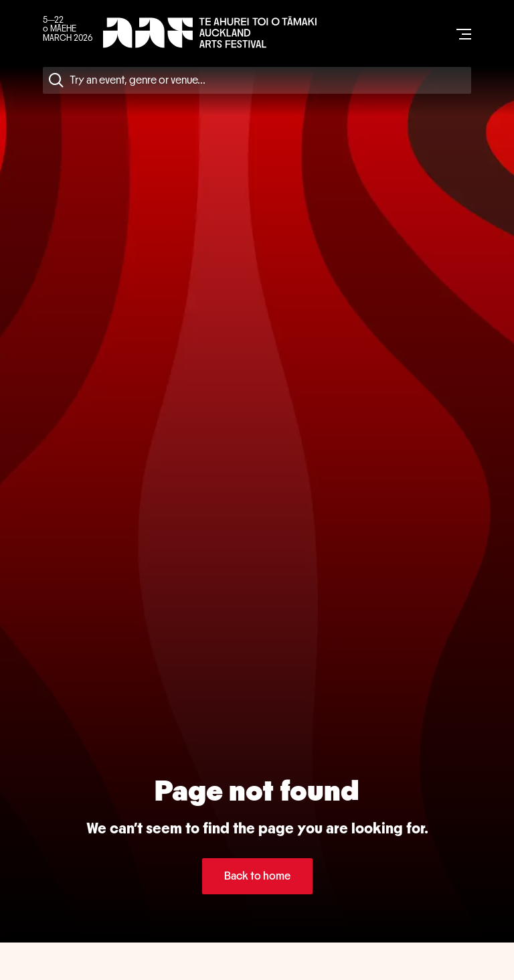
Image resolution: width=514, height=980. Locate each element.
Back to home (257, 876)
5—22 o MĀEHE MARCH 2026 (68, 29)
